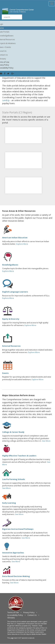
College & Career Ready (13, 432)
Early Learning (9, 503)
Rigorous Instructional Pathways (18, 529)
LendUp (6, 100)
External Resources (11, 346)
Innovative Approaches (13, 553)
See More (46, 441)
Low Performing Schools (14, 479)
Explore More (22, 244)
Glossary (11, 618)
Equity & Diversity (11, 319)
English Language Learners (15, 292)
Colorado (24, 131)
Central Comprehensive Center (22, 11)
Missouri (23, 181)
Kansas (24, 156)
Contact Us (32, 615)
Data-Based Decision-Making (16, 576)
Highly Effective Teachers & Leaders (19, 456)
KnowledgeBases (10, 265)
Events (5, 373)
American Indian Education (15, 238)
